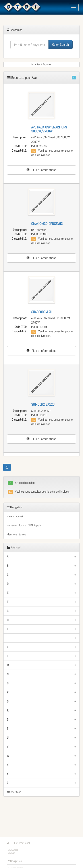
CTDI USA (12, 853)
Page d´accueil (15, 516)
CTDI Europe (13, 850)
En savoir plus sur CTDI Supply (24, 525)
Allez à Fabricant (41, 64)
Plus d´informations (41, 170)
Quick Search (61, 44)
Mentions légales (16, 534)
